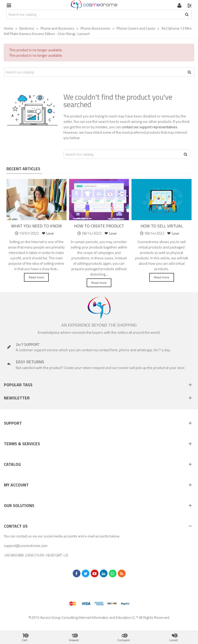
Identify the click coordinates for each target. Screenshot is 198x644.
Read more (36, 277)
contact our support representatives (150, 127)
